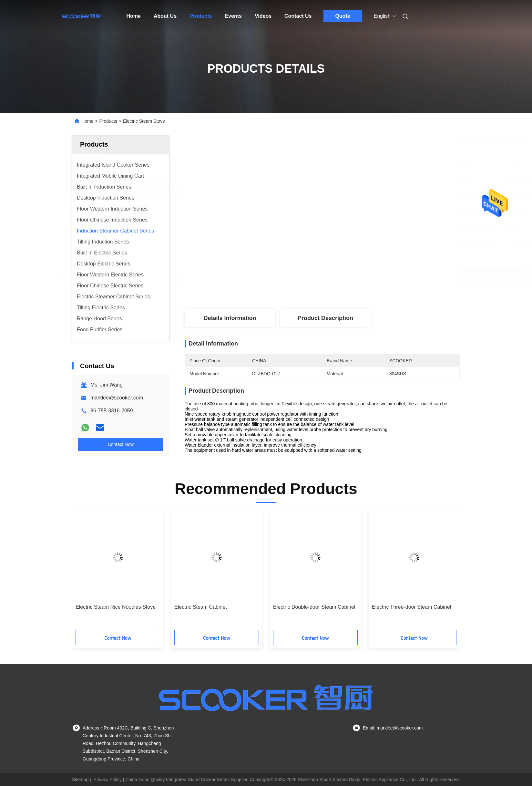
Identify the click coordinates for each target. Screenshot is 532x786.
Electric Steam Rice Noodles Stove (116, 607)
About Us (165, 16)
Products (201, 16)
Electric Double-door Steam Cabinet (314, 607)
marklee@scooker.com (117, 398)
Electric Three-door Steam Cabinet (412, 607)
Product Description (325, 318)
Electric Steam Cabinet (201, 607)
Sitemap (80, 780)
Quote (343, 16)
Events (233, 16)
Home (134, 16)
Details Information (230, 318)
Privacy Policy (108, 780)
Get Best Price (357, 275)
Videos (263, 16)
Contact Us (298, 16)
